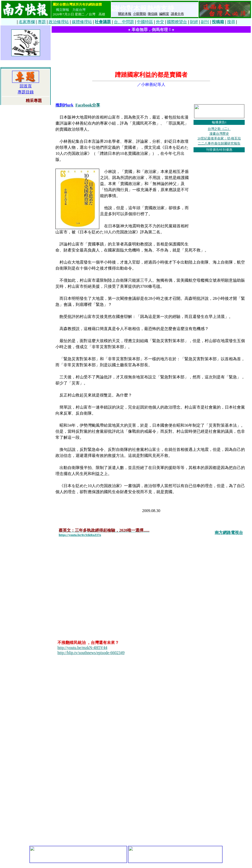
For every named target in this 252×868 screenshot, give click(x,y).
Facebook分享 (88, 105)
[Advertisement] (151, 50)
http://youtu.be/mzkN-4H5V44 (82, 648)
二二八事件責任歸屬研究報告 (219, 143)
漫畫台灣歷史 (219, 134)
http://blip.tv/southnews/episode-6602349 (91, 653)
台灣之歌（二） (219, 129)
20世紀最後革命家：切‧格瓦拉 (219, 138)
